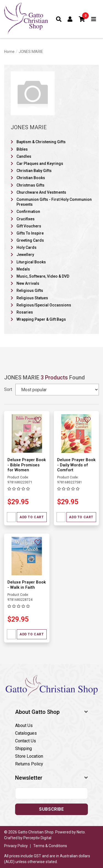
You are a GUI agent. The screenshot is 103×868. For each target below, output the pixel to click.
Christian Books (31, 178)
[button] (82, 19)
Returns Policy (29, 764)
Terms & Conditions (50, 846)
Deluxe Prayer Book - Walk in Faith (27, 585)
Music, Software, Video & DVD (43, 276)
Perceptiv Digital (37, 838)
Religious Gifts (30, 291)
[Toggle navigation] (94, 19)
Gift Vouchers (29, 226)
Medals (23, 269)
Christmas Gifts (30, 185)
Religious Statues (32, 298)
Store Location (29, 756)
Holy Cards (27, 247)
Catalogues (26, 733)
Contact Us (26, 741)
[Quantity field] (11, 517)
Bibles (22, 149)
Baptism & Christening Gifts (41, 142)
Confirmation (28, 212)
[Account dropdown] (70, 19)
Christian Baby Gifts (34, 171)
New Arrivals (28, 283)
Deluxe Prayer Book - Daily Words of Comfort (76, 465)
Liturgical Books (31, 262)
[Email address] (51, 793)
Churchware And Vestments (41, 192)
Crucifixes (26, 219)
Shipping (23, 749)
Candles (24, 156)
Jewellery (25, 255)
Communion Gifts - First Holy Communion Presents (54, 202)
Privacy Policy (16, 846)
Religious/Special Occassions (44, 305)
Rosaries (25, 312)
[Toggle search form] (59, 19)
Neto (81, 832)
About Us (24, 725)
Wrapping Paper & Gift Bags (41, 319)
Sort (8, 389)
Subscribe (51, 809)
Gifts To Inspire (30, 233)
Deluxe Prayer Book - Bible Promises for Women (27, 465)
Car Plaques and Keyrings (40, 164)
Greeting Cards (30, 240)
